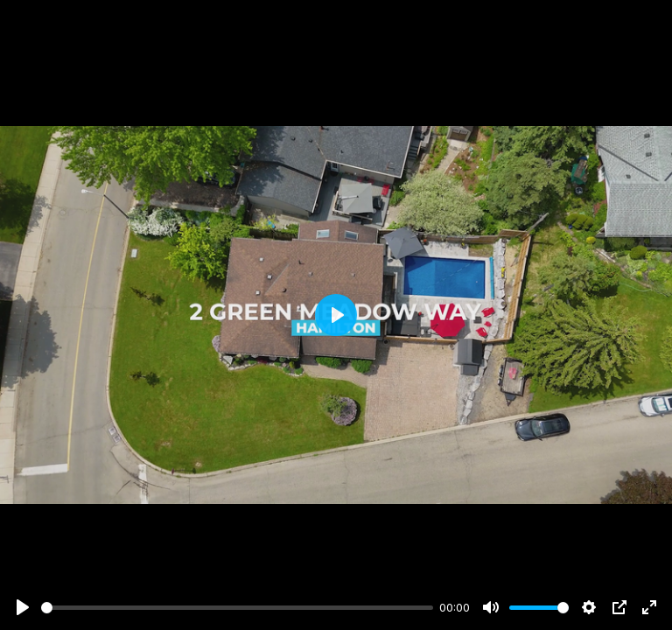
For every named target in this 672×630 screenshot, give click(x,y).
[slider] (237, 608)
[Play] (23, 607)
